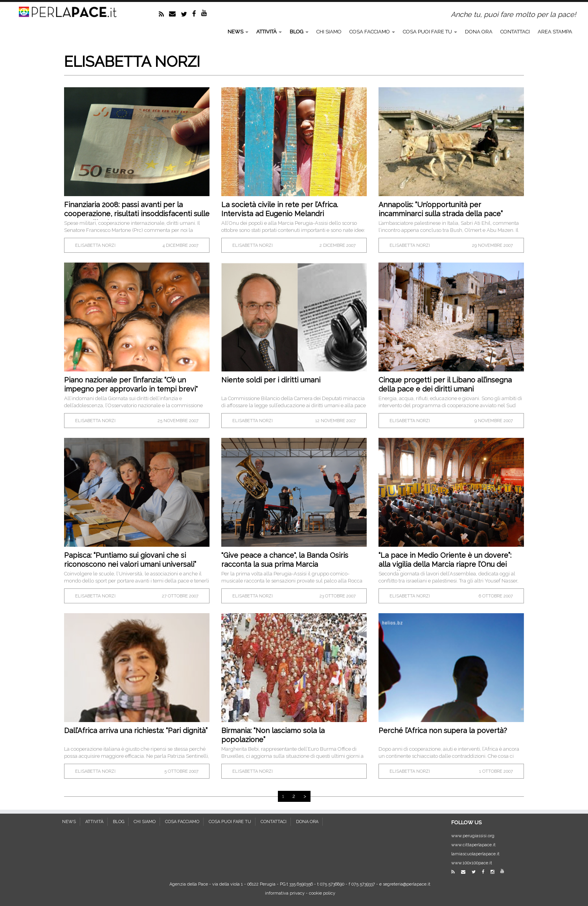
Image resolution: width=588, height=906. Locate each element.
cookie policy (322, 893)
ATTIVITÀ (269, 32)
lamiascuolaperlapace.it (475, 854)
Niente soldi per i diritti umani (271, 380)
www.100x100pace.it (472, 863)
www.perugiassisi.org (473, 836)
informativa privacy (285, 893)
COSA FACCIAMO (372, 32)
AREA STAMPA (555, 32)
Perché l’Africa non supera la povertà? (443, 730)
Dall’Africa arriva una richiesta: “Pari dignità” (136, 730)
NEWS (238, 32)
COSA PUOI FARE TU (430, 32)
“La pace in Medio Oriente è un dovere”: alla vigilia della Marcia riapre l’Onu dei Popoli (445, 564)
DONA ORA (479, 32)
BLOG (299, 32)
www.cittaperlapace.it (473, 845)
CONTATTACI (515, 32)
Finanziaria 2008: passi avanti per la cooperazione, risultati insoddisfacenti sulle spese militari (137, 214)
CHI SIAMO (329, 32)
